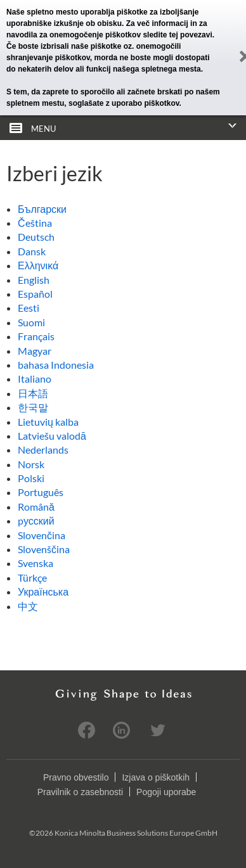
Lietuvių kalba (48, 422)
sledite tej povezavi (177, 35)
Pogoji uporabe (166, 792)
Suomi (31, 322)
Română (36, 507)
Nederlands (43, 450)
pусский (36, 520)
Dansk (32, 251)
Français (36, 336)
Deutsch (36, 237)
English (34, 280)
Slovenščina (44, 549)
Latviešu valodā (52, 436)
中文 (28, 606)
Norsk (31, 464)
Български (42, 209)
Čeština (35, 223)
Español (35, 294)
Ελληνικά (38, 265)
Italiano (35, 379)
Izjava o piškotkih (156, 777)
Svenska (36, 563)
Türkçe (32, 578)
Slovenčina (42, 535)
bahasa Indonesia (56, 365)
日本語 (33, 393)
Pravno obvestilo (76, 777)
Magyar (35, 351)
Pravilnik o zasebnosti (80, 792)
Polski (31, 478)
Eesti (29, 308)
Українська (43, 591)
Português (41, 492)
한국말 (33, 407)
